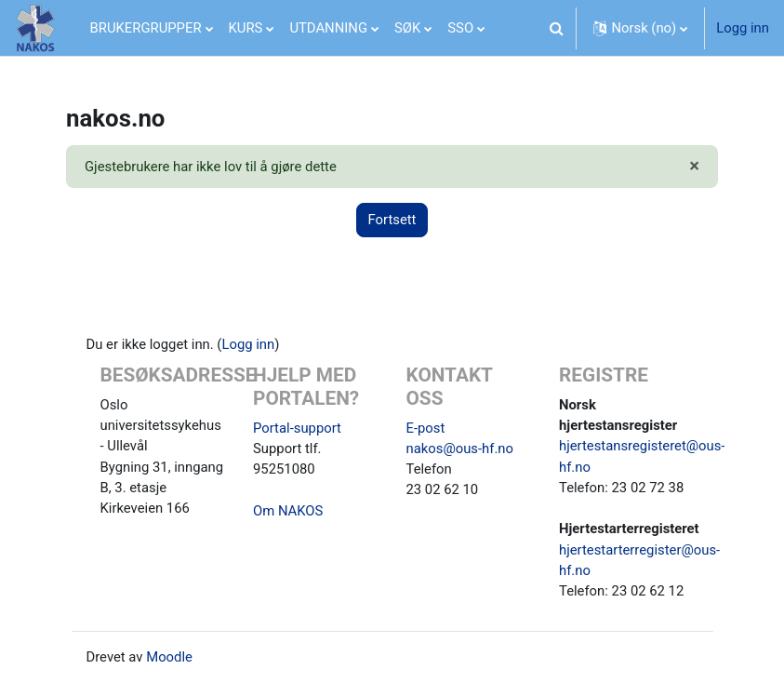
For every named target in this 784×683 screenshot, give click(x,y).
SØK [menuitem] (407, 28)
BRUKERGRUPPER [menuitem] (146, 28)
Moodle (169, 657)
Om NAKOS (288, 511)
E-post (426, 428)
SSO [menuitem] (460, 28)
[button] (556, 28)
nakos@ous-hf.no (460, 449)
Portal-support (297, 428)
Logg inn (743, 28)
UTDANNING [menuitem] (328, 28)
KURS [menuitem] (246, 28)
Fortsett (392, 220)
